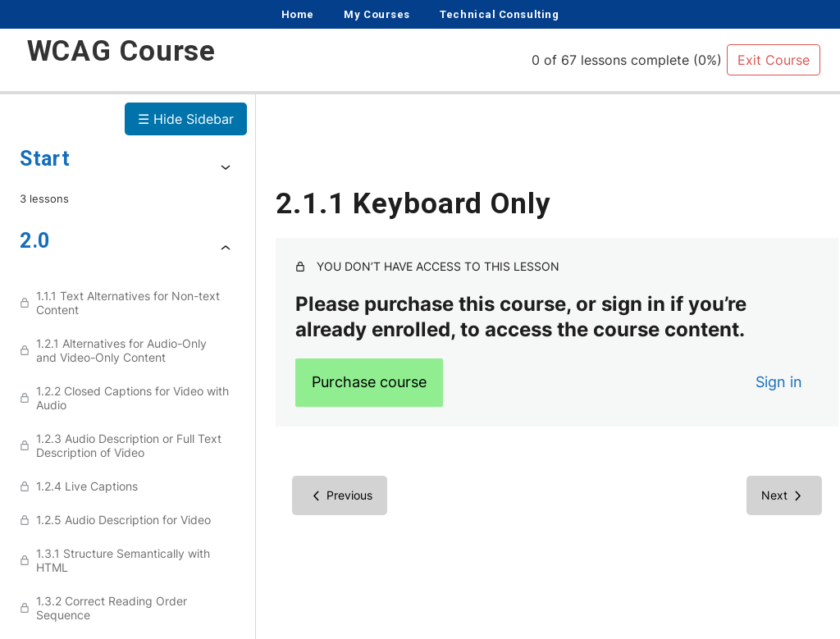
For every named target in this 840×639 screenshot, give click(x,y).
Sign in (761, 382)
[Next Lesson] (766, 495)
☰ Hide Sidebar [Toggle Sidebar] (186, 119)
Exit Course (774, 60)
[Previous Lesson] (340, 495)
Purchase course (369, 382)
